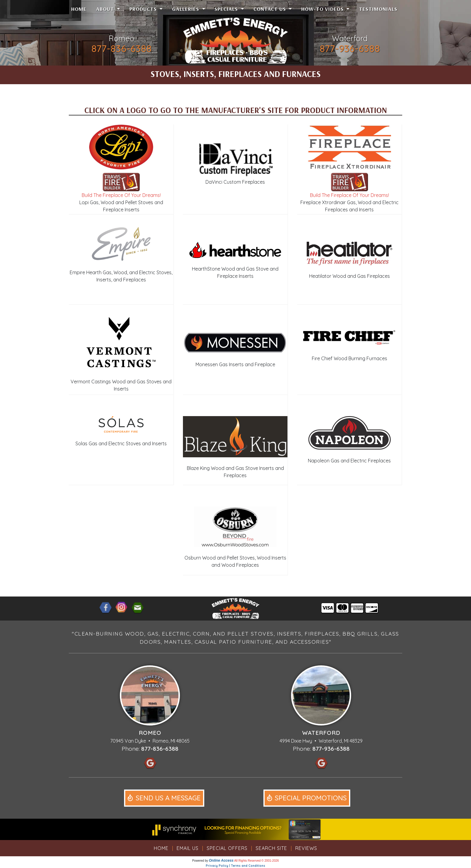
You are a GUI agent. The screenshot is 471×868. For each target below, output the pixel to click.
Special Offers (227, 848)
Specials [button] (227, 9)
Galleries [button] (186, 9)
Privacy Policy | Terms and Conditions (235, 866)
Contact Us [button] (270, 9)
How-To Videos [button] (323, 9)
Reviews (306, 848)
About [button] (106, 9)
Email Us (188, 848)
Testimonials (378, 9)
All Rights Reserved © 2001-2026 (257, 861)
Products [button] (144, 9)
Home (79, 9)
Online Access (221, 860)
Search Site (271, 848)
